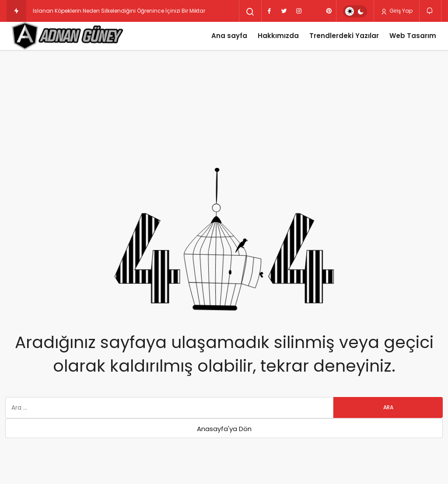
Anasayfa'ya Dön (224, 429)
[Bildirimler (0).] (430, 11)
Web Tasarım (413, 36)
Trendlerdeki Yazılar (344, 36)
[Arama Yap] (250, 12)
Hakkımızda (278, 36)
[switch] (355, 11)
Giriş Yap (397, 11)
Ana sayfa (229, 36)
